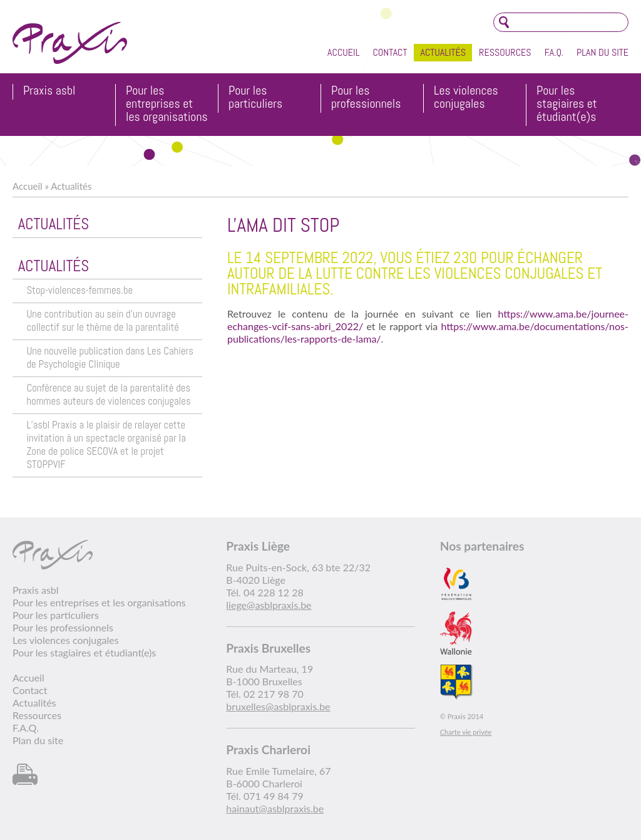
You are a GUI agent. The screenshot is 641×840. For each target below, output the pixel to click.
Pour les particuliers (255, 98)
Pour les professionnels (366, 98)
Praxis (70, 43)
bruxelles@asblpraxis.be (278, 706)
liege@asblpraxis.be (269, 605)
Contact (390, 52)
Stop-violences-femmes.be (79, 290)
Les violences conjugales (466, 98)
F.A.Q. (554, 52)
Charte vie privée (466, 732)
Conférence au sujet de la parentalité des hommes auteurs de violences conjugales (108, 395)
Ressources (505, 52)
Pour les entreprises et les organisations (167, 104)
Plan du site (603, 52)
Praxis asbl (49, 91)
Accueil (343, 52)
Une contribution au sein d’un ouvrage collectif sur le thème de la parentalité (103, 321)
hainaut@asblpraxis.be (275, 808)
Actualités (443, 52)
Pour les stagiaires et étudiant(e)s (567, 104)
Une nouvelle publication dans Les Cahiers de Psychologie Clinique (110, 358)
